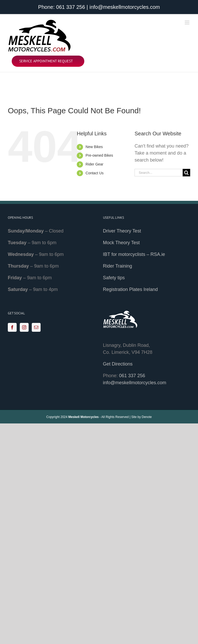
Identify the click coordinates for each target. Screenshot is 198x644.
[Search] (186, 173)
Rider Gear (94, 164)
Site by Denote (141, 417)
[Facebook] (12, 327)
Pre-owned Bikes (99, 155)
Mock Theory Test (121, 243)
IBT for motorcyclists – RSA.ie (134, 254)
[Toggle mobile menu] (187, 22)
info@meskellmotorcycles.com (125, 7)
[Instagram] (24, 327)
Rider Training (118, 266)
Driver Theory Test (122, 231)
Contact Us (95, 173)
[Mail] (36, 327)
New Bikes (94, 147)
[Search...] (159, 173)
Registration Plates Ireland (130, 289)
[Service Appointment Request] (48, 61)
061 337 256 (71, 7)
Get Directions (118, 364)
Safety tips (114, 278)
